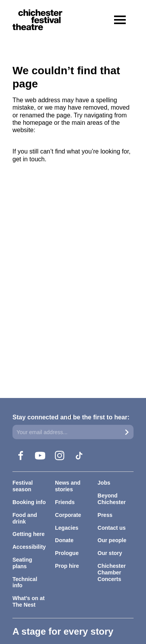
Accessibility (29, 547)
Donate (64, 540)
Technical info (25, 582)
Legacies (67, 528)
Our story (110, 553)
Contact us (112, 528)
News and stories (68, 486)
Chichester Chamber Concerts (112, 572)
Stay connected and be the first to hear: (71, 417)
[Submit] (127, 432)
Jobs (104, 483)
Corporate (68, 515)
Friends (65, 502)
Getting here (28, 534)
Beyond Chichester (112, 499)
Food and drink (25, 518)
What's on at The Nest (29, 601)
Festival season (23, 486)
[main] (73, 193)
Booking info (29, 502)
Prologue (67, 553)
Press (105, 515)
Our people (112, 540)
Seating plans (22, 563)
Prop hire (67, 566)
